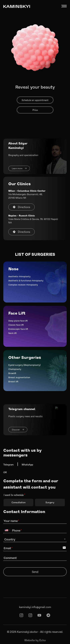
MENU (64, 6)
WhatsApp (27, 464)
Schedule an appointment (35, 100)
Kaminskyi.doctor (27, 632)
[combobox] (7, 530)
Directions (21, 207)
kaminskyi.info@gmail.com (35, 607)
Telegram (8, 464)
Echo (42, 640)
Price (35, 110)
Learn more (19, 168)
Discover (18, 430)
